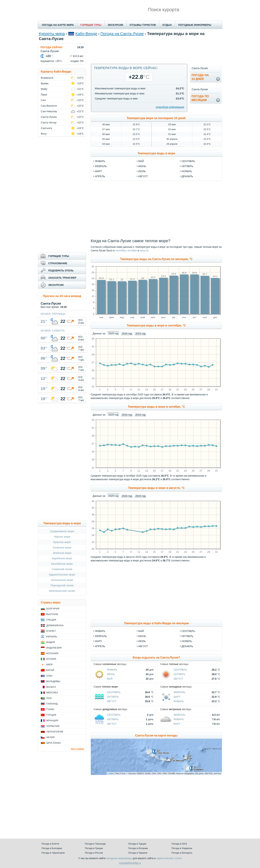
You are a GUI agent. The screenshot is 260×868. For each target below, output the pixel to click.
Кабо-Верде (86, 34)
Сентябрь (188, 631)
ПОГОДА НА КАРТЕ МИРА (58, 25)
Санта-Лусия (49, 117)
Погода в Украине (138, 853)
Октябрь (187, 636)
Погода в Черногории (53, 853)
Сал (43, 100)
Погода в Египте (50, 844)
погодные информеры (119, 858)
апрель (100, 176)
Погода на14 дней (200, 77)
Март (98, 641)
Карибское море (62, 558)
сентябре (121, 250)
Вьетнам (52, 614)
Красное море (62, 542)
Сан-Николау (49, 111)
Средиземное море (62, 531)
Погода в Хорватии (182, 848)
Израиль (51, 637)
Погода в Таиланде (95, 844)
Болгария (53, 609)
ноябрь (187, 171)
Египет (51, 631)
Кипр (49, 665)
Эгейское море (62, 553)
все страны (78, 749)
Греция (51, 620)
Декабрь (187, 646)
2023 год (140, 333)
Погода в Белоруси (182, 853)
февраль (101, 166)
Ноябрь (187, 641)
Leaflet (111, 773)
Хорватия (53, 726)
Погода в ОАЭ (179, 844)
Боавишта (47, 78)
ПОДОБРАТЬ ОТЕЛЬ (61, 271)
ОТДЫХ (167, 25)
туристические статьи (169, 858)
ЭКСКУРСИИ (115, 25)
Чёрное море (62, 537)
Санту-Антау (49, 123)
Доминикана (55, 625)
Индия (51, 642)
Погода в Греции (94, 848)
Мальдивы (53, 681)
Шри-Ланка (54, 743)
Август (143, 646)
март (98, 171)
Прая (44, 95)
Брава (45, 83)
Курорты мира (52, 34)
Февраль (101, 636)
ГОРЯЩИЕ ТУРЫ (91, 25)
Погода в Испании (138, 848)
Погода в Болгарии (52, 848)
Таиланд (52, 704)
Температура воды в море (156, 153)
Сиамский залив (62, 569)
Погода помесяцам (200, 98)
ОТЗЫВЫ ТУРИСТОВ (143, 25)
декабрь (187, 176)
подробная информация (170, 107)
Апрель (100, 646)
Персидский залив (62, 585)
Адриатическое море (62, 574)
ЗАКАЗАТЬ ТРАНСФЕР (62, 278)
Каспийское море (62, 564)
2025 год (113, 333)
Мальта (51, 687)
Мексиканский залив (62, 591)
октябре (132, 250)
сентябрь (188, 161)
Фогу (44, 134)
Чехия (50, 737)
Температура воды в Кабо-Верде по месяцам (156, 623)
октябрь (187, 166)
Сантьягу (46, 128)
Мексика (52, 693)
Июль (142, 641)
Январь (100, 631)
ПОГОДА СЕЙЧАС (52, 47)
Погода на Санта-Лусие (122, 34)
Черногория (55, 732)
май (141, 161)
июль (142, 171)
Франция (52, 720)
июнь (142, 166)
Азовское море (62, 547)
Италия (51, 659)
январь (100, 161)
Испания (52, 653)
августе (144, 250)
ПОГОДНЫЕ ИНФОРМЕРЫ (195, 25)
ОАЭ (49, 698)
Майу (44, 89)
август (143, 176)
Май (141, 631)
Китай (50, 670)
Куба (49, 676)
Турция (51, 715)
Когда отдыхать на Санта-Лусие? (156, 657)
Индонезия (54, 648)
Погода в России (94, 853)
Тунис (50, 709)
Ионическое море (62, 580)
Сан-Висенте (49, 106)
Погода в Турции (137, 844)
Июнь (142, 636)
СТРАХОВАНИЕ (58, 263)
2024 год (127, 333)
